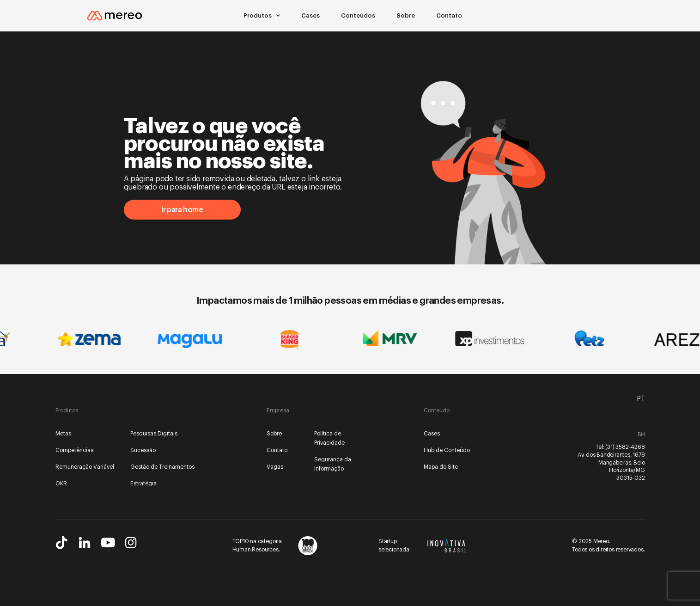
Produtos (262, 16)
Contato (449, 15)
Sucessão (143, 450)
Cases (310, 15)
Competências (74, 450)
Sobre (406, 15)
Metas (63, 434)
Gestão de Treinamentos (162, 467)
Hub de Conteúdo (447, 450)
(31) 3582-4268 (625, 447)
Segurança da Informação (333, 464)
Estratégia (143, 484)
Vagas (275, 467)
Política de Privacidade (329, 438)
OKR (61, 484)
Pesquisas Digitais (154, 434)
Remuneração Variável (85, 467)
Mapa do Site (441, 467)
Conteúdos (358, 15)
